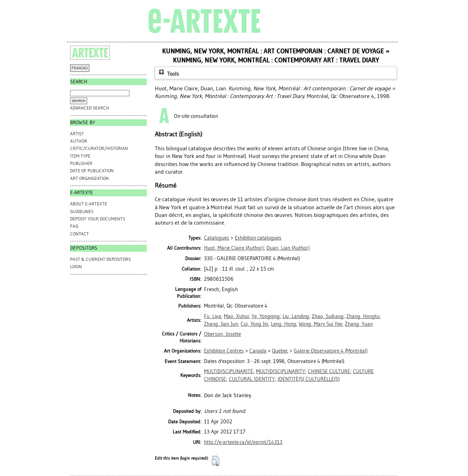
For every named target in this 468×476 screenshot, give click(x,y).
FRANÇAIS (80, 68)
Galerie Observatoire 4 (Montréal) (331, 351)
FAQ (74, 226)
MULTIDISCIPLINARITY (281, 371)
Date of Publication (92, 171)
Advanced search (90, 108)
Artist (77, 134)
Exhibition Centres (224, 351)
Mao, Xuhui (236, 316)
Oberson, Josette (222, 334)
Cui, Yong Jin (254, 324)
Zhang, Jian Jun (221, 324)
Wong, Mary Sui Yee (320, 324)
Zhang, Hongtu (363, 316)
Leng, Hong (284, 324)
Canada (258, 351)
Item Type (80, 156)
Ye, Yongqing (266, 316)
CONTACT (80, 234)
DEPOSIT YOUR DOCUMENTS (98, 219)
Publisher (81, 163)
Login (76, 267)
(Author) (234, 248)
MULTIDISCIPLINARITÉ (229, 371)
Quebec (280, 351)
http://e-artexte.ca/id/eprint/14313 (243, 442)
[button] (215, 461)
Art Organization (89, 178)
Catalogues (217, 238)
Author (79, 141)
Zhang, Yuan (359, 324)
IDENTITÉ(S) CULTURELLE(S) (309, 379)
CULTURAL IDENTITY (252, 379)
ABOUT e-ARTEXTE (89, 204)
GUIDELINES (82, 211)
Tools (168, 74)
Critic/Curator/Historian (99, 148)
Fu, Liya (213, 316)
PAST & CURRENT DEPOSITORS (100, 259)
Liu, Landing (296, 316)
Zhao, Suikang (328, 316)
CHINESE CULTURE (329, 371)
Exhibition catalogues (258, 238)
